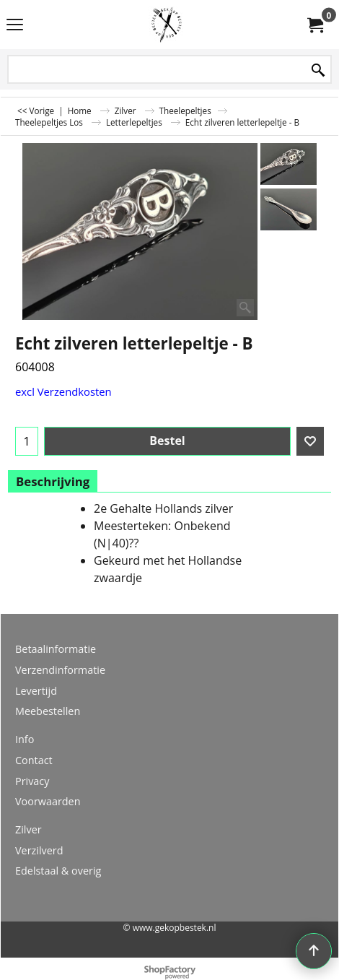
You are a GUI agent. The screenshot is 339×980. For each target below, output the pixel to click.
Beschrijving (53, 481)
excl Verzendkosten (63, 391)
